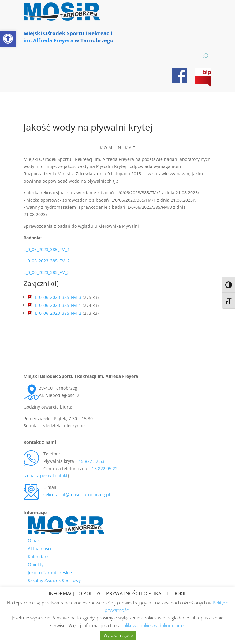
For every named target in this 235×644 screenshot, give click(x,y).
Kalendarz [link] (38, 556)
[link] (8, 39)
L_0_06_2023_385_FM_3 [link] (47, 272)
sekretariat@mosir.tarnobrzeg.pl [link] (77, 495)
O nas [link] (34, 541)
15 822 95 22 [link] (105, 469)
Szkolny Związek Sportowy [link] (54, 580)
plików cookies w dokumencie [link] (153, 625)
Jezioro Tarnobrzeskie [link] (50, 572)
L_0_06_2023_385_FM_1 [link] (47, 249)
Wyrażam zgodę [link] (118, 635)
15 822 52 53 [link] (91, 461)
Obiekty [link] (36, 564)
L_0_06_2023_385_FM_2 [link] (47, 261)
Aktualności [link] (40, 549)
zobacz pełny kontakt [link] (46, 476)
